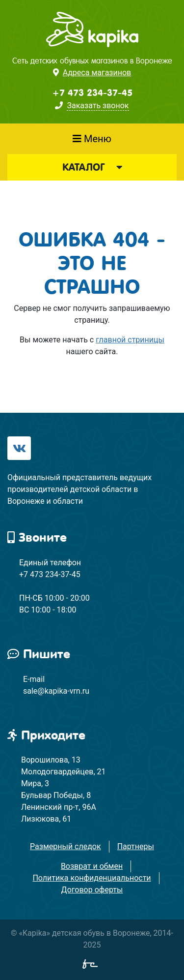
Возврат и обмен (92, 866)
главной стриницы (130, 340)
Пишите (39, 654)
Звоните (37, 537)
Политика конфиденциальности (92, 878)
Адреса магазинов (97, 73)
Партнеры (136, 846)
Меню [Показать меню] (92, 139)
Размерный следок (66, 846)
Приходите (46, 735)
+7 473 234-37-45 (92, 93)
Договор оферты (92, 890)
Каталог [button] (92, 167)
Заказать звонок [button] (98, 106)
